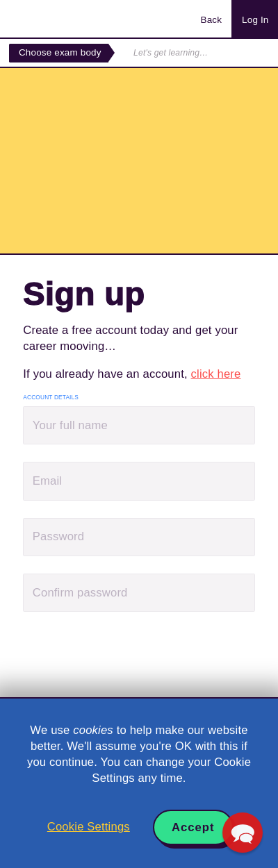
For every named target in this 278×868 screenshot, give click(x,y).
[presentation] (129, 656)
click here (216, 374)
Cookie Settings (89, 827)
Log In (255, 20)
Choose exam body (60, 52)
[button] (243, 833)
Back (211, 20)
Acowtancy (65, 19)
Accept (193, 827)
